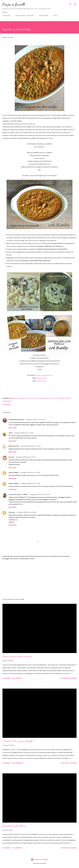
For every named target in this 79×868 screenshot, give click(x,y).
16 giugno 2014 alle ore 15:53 (31, 446)
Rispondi (12, 428)
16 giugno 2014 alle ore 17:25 (26, 457)
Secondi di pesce (64, 398)
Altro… (56, 15)
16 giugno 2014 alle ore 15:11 (36, 419)
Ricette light (52, 398)
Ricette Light (44, 15)
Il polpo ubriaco (41, 378)
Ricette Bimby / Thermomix (25, 15)
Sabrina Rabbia (14, 472)
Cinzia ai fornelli (14, 4)
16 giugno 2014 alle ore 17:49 (30, 472)
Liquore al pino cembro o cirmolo (17, 656)
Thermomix (7, 401)
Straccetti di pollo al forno (14, 826)
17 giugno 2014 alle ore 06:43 (26, 512)
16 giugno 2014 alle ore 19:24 (40, 494)
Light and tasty (23, 398)
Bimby (14, 398)
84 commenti (17, 678)
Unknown (12, 512)
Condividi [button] (6, 404)
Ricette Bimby (40, 398)
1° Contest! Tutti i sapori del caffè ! (18, 741)
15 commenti (17, 848)
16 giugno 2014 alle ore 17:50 (30, 483)
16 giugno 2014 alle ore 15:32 (24, 433)
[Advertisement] (39, 577)
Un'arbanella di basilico (17, 419)
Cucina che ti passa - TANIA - (18, 494)
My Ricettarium (14, 446)
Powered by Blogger (39, 859)
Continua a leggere (69, 678)
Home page (6, 15)
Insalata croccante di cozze (44, 375)
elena (10, 433)
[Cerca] (70, 4)
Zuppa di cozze (41, 381)
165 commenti (18, 763)
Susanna (11, 457)
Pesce (32, 398)
